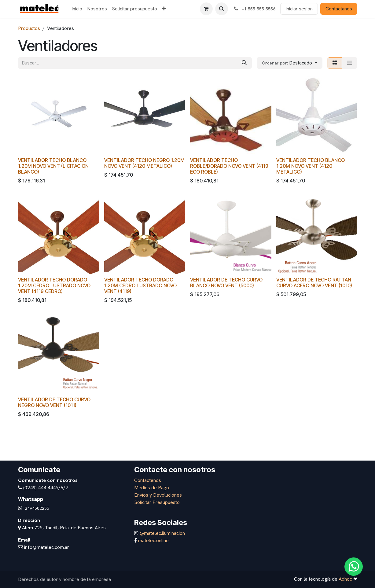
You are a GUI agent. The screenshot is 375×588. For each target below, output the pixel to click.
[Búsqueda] (244, 63)
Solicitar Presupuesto (157, 502)
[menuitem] (77, 9)
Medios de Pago (152, 488)
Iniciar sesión (299, 9)
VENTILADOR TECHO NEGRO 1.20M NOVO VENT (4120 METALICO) (144, 163)
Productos (29, 28)
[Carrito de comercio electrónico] (206, 9)
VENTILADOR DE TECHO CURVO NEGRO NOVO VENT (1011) (54, 402)
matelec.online (153, 540)
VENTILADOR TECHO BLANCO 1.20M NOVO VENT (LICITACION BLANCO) (53, 166)
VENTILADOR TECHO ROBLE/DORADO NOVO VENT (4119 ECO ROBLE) (229, 166)
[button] (222, 9)
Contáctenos (148, 480)
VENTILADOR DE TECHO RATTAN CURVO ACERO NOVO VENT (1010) (314, 283)
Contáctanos (339, 9)
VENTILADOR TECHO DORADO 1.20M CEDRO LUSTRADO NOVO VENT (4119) (140, 286)
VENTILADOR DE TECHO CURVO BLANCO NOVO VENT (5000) (226, 283)
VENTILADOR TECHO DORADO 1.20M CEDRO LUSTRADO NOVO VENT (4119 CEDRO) (54, 286)
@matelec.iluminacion (162, 533)
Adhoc (346, 579)
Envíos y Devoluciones (158, 495)
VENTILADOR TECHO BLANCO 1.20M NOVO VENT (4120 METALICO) (310, 166)
